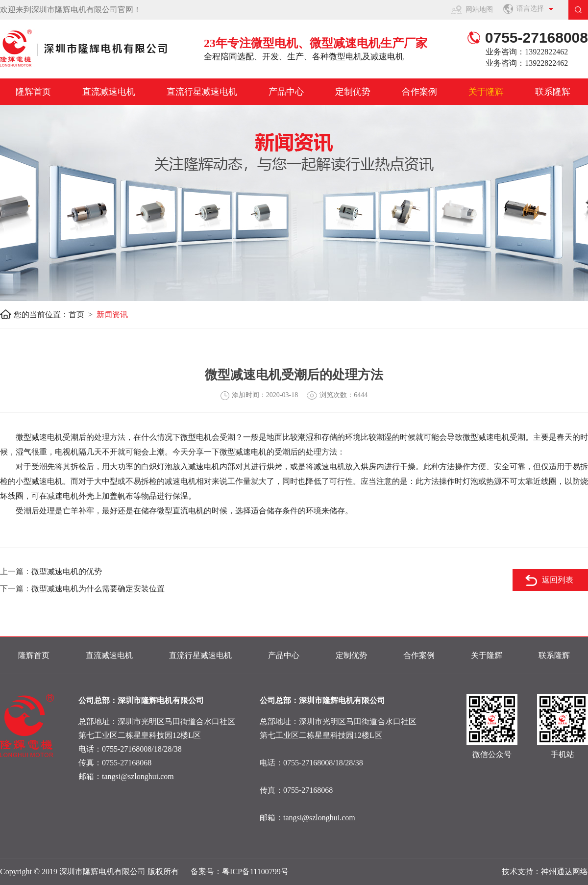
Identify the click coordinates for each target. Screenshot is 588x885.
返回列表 (558, 580)
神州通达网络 (564, 872)
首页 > (83, 315)
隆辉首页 (33, 92)
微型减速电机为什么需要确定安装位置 (98, 589)
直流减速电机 (109, 92)
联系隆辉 (553, 92)
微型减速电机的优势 (67, 571)
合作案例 (419, 92)
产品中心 (286, 92)
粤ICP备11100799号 (255, 872)
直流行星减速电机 (202, 92)
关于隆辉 (486, 92)
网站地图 (479, 10)
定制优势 (353, 92)
